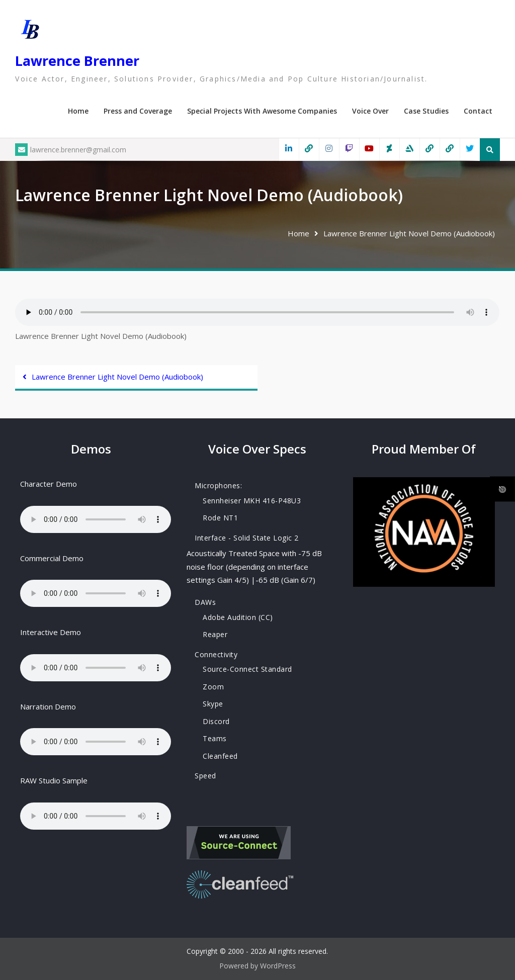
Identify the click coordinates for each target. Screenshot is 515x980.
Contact (478, 111)
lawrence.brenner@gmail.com (71, 150)
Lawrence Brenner (77, 61)
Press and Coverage (138, 111)
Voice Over (370, 111)
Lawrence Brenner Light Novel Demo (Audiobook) (117, 377)
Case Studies (426, 111)
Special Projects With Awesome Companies (262, 111)
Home (78, 111)
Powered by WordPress (257, 966)
